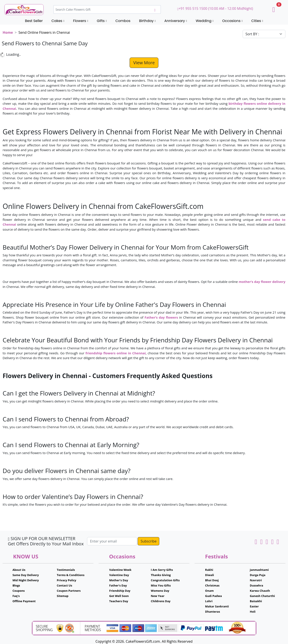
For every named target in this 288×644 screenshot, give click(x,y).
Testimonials (66, 570)
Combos (123, 21)
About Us (19, 570)
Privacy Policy (66, 580)
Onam (209, 591)
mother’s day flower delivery (262, 282)
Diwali (210, 575)
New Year (158, 596)
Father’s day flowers (161, 317)
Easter (254, 606)
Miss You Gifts (161, 585)
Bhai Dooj (212, 580)
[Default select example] (264, 34)
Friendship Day (120, 591)
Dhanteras (213, 612)
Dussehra (256, 585)
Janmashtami (259, 570)
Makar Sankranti (217, 606)
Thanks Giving (161, 575)
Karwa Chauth (260, 591)
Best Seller (34, 21)
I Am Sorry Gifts (162, 570)
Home (8, 32)
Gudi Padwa (213, 596)
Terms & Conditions (71, 575)
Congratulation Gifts (165, 580)
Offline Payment (24, 601)
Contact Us (64, 585)
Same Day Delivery (26, 575)
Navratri (256, 580)
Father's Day (118, 585)
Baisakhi (256, 601)
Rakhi (209, 570)
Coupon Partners (69, 591)
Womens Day (160, 591)
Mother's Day (119, 580)
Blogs (16, 585)
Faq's (16, 596)
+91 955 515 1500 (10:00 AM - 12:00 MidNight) (215, 8)
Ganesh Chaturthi (262, 596)
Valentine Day (119, 575)
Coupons (19, 591)
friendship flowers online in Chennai (116, 353)
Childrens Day (161, 601)
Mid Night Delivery (26, 580)
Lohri (209, 601)
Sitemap (63, 596)
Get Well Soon (119, 596)
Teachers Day (119, 601)
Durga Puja (258, 575)
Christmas (212, 585)
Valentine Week (120, 570)
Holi (253, 612)
